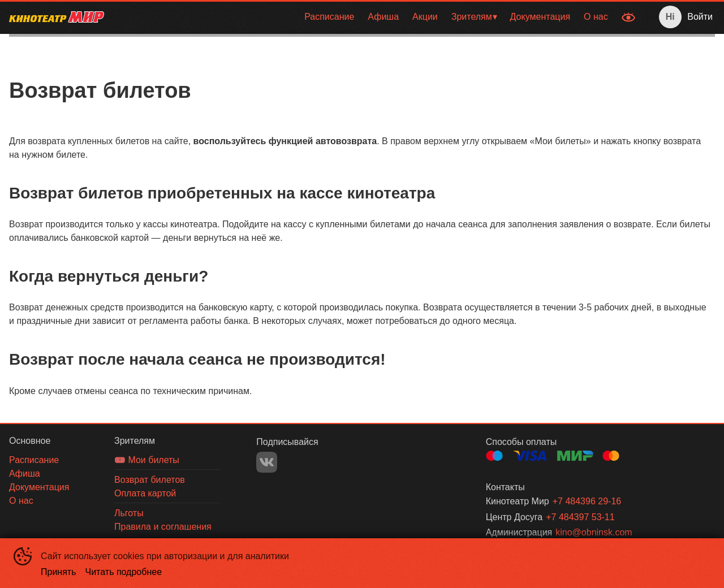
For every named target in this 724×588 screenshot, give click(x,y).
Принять (59, 572)
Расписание (329, 17)
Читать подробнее (124, 572)
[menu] (364, 17)
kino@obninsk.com (594, 532)
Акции (425, 17)
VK (267, 462)
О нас (596, 17)
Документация (540, 17)
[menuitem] (329, 17)
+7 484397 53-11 (580, 517)
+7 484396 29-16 (587, 501)
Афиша (383, 17)
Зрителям (472, 17)
